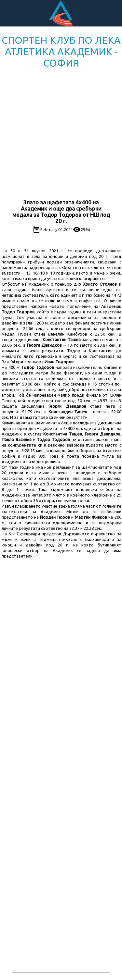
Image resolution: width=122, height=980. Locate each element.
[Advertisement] (61, 135)
